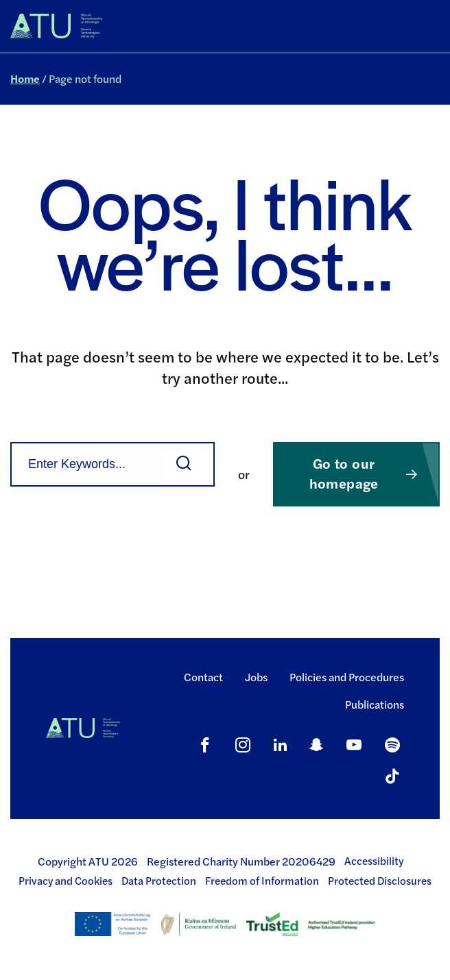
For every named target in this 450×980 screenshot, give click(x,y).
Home (25, 78)
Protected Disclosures (380, 881)
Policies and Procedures (347, 677)
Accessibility (374, 861)
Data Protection (159, 881)
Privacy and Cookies (66, 881)
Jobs (256, 677)
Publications (375, 704)
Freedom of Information (262, 881)
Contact (203, 677)
